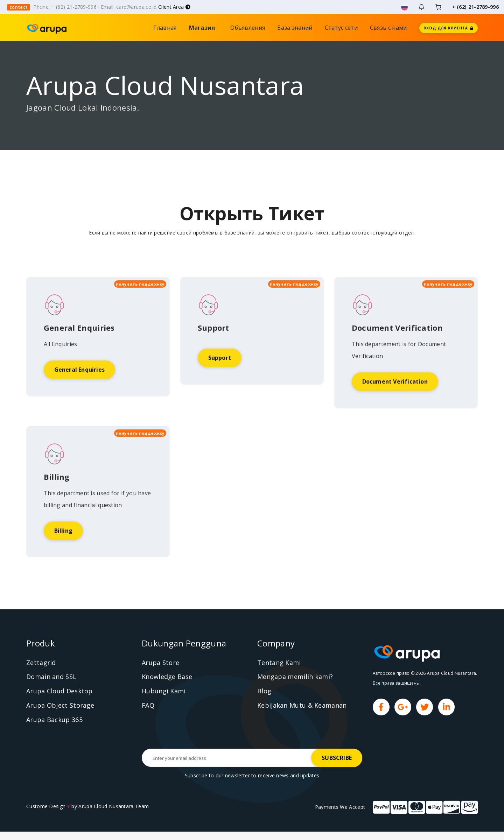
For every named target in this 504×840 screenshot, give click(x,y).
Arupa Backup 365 (54, 720)
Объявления (248, 28)
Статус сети (341, 28)
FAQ (148, 706)
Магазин (204, 28)
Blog (264, 692)
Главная (165, 28)
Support (220, 387)
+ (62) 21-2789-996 (475, 7)
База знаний (295, 28)
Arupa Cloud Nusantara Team (114, 807)
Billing (63, 560)
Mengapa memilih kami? (295, 677)
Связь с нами (388, 28)
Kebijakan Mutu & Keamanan (302, 706)
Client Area (174, 7)
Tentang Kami (279, 663)
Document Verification (395, 411)
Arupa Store (160, 663)
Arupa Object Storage (60, 706)
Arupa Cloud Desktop (59, 692)
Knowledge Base (167, 677)
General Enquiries (79, 399)
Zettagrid (41, 663)
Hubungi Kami (164, 692)
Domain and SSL (51, 677)
